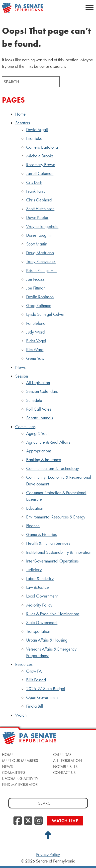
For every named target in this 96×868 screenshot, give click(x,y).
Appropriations (39, 451)
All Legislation (38, 383)
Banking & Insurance (44, 460)
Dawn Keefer (37, 217)
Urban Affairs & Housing (47, 640)
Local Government (42, 596)
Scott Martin (37, 244)
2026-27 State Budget (46, 689)
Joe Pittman (36, 288)
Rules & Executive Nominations (53, 614)
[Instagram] (39, 821)
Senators (23, 123)
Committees (25, 427)
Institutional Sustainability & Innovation (59, 552)
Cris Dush (34, 182)
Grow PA (34, 671)
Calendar (62, 755)
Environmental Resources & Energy (56, 517)
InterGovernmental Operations (52, 561)
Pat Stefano (36, 323)
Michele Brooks (40, 156)
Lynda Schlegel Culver (45, 314)
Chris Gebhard (39, 200)
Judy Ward (35, 332)
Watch (21, 715)
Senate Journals (40, 418)
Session (22, 376)
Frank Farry (36, 191)
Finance (33, 526)
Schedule (34, 400)
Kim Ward (35, 350)
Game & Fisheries (41, 534)
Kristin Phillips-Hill (41, 270)
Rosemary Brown (41, 165)
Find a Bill (35, 706)
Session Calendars (42, 391)
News (20, 367)
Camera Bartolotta (42, 147)
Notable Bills (65, 767)
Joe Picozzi (36, 279)
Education (35, 508)
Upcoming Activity (20, 779)
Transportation (38, 631)
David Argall (37, 130)
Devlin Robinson (40, 297)
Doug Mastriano (40, 253)
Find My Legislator (20, 785)
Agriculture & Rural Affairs (48, 442)
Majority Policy (39, 605)
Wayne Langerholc (42, 226)
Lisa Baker (35, 138)
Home (20, 114)
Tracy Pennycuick (41, 261)
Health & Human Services (48, 543)
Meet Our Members (20, 761)
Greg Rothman (39, 306)
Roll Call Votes (39, 409)
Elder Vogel (36, 341)
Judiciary (34, 570)
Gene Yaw (35, 358)
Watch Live (65, 821)
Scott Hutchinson (40, 209)
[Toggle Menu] (90, 7)
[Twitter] (28, 821)
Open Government (42, 697)
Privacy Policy (48, 854)
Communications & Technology (52, 468)
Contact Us (64, 773)
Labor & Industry (40, 578)
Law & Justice (38, 587)
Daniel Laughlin (39, 235)
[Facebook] (18, 821)
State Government (42, 623)
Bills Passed (36, 680)
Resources (24, 664)
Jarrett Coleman (40, 173)
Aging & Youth (38, 433)
